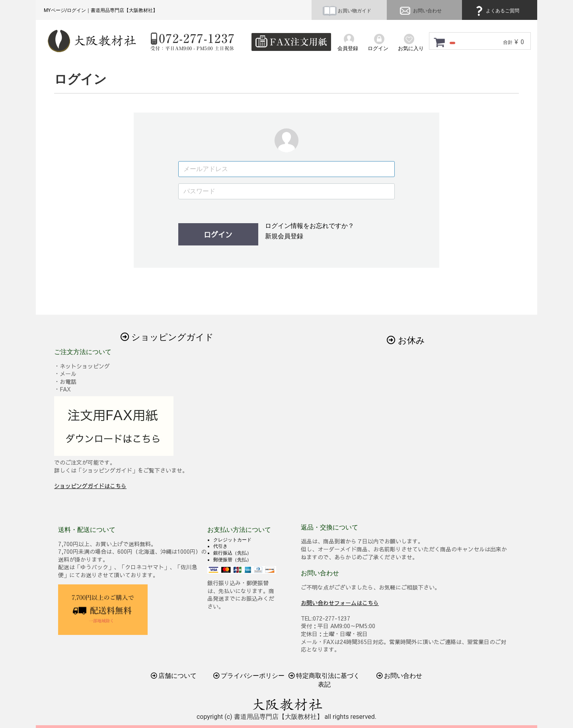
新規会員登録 (284, 236)
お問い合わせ (420, 11)
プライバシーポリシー (249, 676)
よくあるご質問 (496, 11)
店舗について (174, 676)
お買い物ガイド (347, 11)
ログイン (218, 235)
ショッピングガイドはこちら (90, 486)
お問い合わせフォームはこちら (340, 603)
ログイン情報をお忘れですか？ (310, 226)
